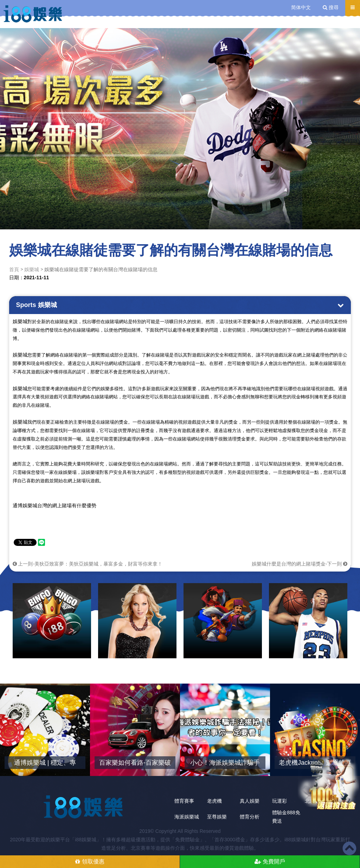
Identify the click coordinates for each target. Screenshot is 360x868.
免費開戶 (270, 862)
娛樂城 (32, 269)
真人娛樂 (250, 801)
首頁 (14, 269)
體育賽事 (184, 801)
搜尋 (331, 7)
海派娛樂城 (187, 817)
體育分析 (250, 817)
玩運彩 (279, 801)
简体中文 (301, 7)
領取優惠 (90, 862)
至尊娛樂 (217, 817)
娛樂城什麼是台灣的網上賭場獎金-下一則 (300, 564)
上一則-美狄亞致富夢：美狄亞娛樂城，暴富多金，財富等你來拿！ (88, 564)
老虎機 (214, 801)
